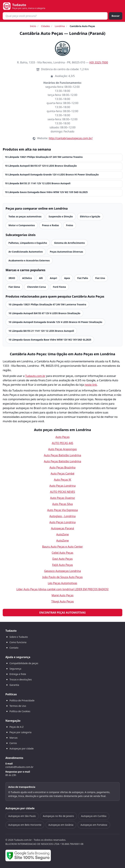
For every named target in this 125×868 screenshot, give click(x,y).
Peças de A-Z (17, 727)
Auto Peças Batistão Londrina (62, 455)
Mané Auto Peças (62, 595)
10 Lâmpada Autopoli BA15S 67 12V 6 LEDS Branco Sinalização (41, 166)
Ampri (53, 278)
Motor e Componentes (22, 225)
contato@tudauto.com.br (19, 767)
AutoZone (62, 534)
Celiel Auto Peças (62, 553)
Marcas (13, 738)
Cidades (45, 26)
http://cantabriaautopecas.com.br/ (71, 138)
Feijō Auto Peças (62, 565)
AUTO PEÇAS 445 (62, 443)
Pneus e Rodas (50, 225)
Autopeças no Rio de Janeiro (58, 816)
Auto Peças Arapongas (62, 449)
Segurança (15, 669)
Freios (70, 225)
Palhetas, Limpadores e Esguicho (28, 243)
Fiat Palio (83, 278)
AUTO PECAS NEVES (62, 492)
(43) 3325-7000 (99, 62)
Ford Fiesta (59, 287)
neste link (91, 385)
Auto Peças (63, 437)
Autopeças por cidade (22, 748)
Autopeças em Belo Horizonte (25, 825)
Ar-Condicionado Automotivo (26, 252)
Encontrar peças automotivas (62, 613)
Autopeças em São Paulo (22, 816)
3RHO (12, 278)
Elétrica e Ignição (90, 216)
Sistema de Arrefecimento (69, 243)
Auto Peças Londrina (62, 486)
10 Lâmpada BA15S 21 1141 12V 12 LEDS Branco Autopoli (38, 183)
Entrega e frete (18, 674)
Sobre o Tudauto (19, 637)
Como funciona (18, 642)
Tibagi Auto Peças (63, 601)
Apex (67, 278)
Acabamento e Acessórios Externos (29, 260)
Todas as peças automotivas (25, 216)
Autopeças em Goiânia (61, 825)
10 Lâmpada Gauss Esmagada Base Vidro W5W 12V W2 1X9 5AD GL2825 (46, 192)
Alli (41, 278)
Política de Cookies (20, 711)
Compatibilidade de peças (24, 663)
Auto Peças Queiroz (62, 498)
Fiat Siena (14, 287)
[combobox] (55, 16)
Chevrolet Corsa (37, 287)
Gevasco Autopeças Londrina (63, 571)
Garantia (14, 685)
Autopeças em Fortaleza (94, 825)
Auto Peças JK (62, 480)
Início (33, 26)
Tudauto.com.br (35, 376)
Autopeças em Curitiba (94, 816)
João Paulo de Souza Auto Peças (62, 577)
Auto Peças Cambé (62, 474)
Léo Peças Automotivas (62, 583)
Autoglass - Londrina (63, 516)
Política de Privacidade (22, 700)
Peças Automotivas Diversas (66, 252)
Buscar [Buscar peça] (116, 16)
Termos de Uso (18, 706)
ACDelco (27, 278)
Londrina (60, 26)
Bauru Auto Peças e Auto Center (62, 547)
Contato (14, 648)
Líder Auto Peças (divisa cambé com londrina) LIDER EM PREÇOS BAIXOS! (63, 589)
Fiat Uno (100, 278)
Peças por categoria (20, 732)
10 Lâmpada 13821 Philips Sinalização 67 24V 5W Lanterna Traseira (44, 157)
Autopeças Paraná (62, 528)
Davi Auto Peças (62, 559)
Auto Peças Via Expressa (63, 510)
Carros (13, 743)
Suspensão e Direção (61, 216)
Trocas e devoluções (21, 679)
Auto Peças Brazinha (63, 467)
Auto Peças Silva (62, 504)
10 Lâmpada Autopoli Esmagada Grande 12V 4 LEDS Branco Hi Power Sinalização (52, 174)
